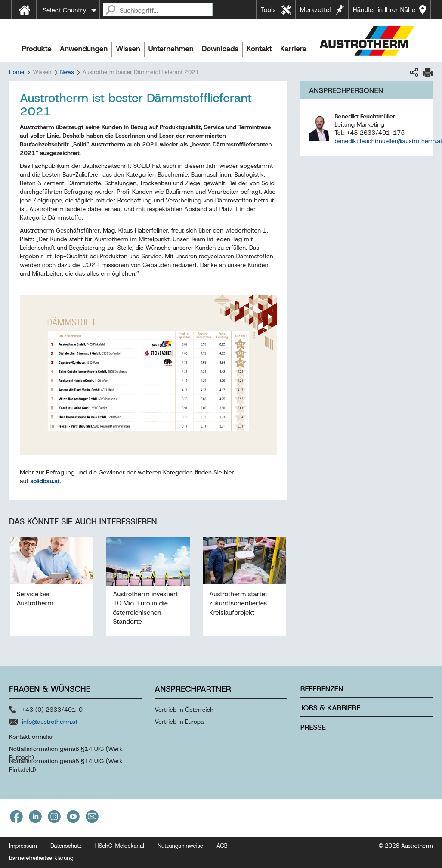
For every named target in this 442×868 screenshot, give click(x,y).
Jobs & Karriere (331, 708)
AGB (222, 846)
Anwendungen (84, 49)
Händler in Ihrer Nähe (384, 10)
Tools (268, 10)
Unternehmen (171, 49)
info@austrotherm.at (50, 722)
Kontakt (259, 49)
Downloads (220, 49)
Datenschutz (66, 846)
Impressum (23, 846)
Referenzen (322, 689)
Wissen (128, 49)
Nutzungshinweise (180, 846)
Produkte (37, 49)
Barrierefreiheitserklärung (41, 858)
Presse (313, 727)
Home (17, 72)
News (67, 72)
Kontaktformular (31, 737)
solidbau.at (45, 481)
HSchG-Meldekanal (120, 846)
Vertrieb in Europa (179, 722)
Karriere (293, 49)
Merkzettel (315, 10)
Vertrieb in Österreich (184, 710)
